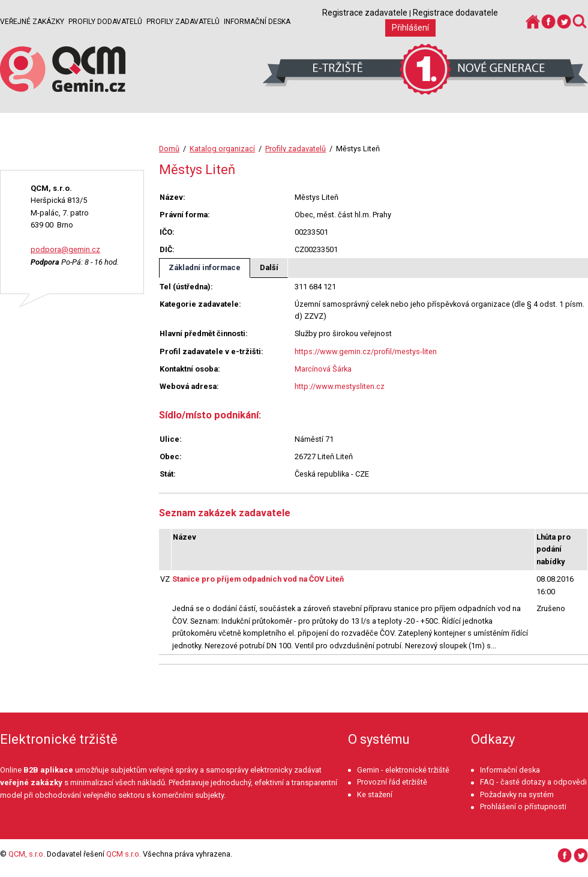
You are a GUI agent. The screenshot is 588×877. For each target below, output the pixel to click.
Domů (169, 149)
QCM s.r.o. (124, 854)
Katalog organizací (222, 149)
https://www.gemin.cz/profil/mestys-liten (366, 351)
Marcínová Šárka (323, 369)
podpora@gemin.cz (65, 249)
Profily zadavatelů (183, 22)
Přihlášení (410, 28)
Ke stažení (375, 794)
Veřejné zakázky (32, 22)
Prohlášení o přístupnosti (523, 806)
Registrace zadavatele (365, 13)
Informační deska (257, 22)
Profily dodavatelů (105, 22)
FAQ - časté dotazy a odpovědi (533, 782)
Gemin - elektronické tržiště (403, 770)
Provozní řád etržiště (392, 782)
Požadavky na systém (517, 794)
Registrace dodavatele (455, 13)
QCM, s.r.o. (27, 854)
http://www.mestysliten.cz (340, 386)
